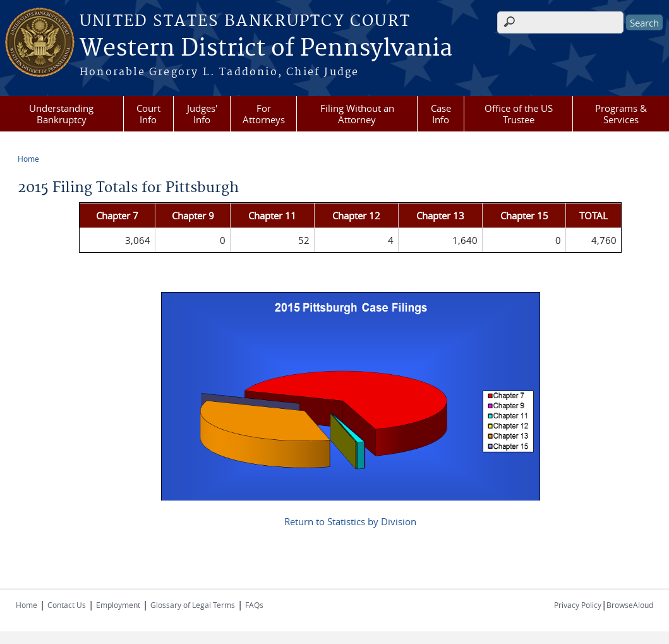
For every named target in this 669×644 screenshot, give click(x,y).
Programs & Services (621, 114)
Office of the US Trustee (519, 114)
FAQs (254, 605)
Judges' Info (202, 114)
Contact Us (67, 605)
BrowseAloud (630, 605)
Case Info (441, 114)
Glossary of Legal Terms (193, 605)
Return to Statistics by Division (350, 521)
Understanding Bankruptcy (61, 114)
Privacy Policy (578, 605)
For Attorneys (264, 114)
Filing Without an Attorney (357, 114)
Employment (118, 605)
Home (28, 159)
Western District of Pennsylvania (266, 49)
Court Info (148, 114)
